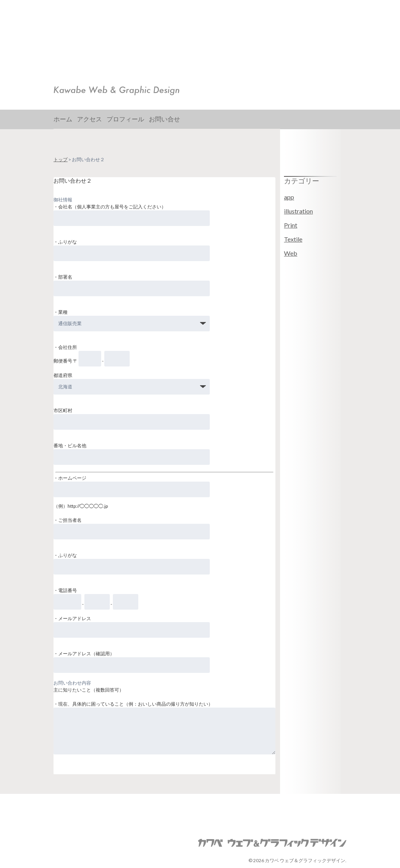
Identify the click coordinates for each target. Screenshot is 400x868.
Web (291, 253)
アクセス (89, 119)
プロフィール (125, 119)
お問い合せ (164, 119)
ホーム (63, 119)
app (289, 197)
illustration (298, 211)
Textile (293, 239)
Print (291, 225)
